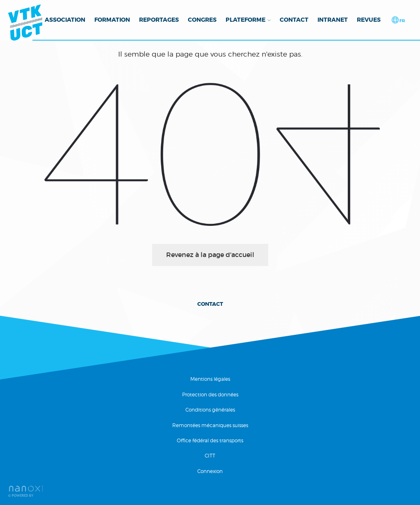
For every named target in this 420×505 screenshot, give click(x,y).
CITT (210, 456)
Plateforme (245, 20)
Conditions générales (210, 410)
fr (402, 21)
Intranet (333, 20)
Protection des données (210, 395)
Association (65, 20)
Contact (294, 20)
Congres (202, 20)
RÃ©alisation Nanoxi (25, 491)
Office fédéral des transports (210, 440)
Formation (112, 20)
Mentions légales (210, 379)
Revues (369, 20)
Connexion (210, 471)
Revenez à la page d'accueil (210, 255)
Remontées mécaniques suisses (210, 425)
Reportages (159, 20)
